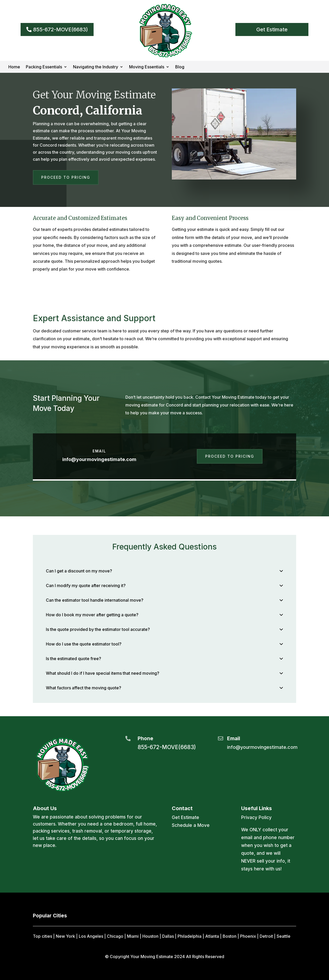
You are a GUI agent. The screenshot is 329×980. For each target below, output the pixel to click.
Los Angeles (91, 936)
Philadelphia (190, 936)
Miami (133, 936)
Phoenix (248, 936)
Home (14, 67)
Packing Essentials (44, 67)
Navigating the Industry (96, 67)
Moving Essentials (147, 67)
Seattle (284, 936)
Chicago (115, 936)
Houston (150, 936)
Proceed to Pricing (66, 177)
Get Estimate (272, 29)
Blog (180, 67)
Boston (230, 936)
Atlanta (212, 936)
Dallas (168, 936)
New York (65, 936)
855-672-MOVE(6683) (60, 29)
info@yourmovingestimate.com (99, 459)
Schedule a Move (191, 825)
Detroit (266, 936)
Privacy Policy (256, 817)
